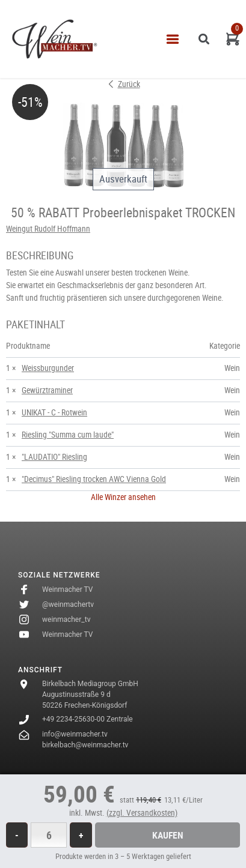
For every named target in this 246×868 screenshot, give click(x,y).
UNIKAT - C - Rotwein (54, 412)
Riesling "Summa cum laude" (68, 435)
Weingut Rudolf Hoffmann (48, 229)
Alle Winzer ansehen (123, 497)
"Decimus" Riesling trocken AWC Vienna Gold (94, 479)
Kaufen (168, 835)
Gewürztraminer (47, 390)
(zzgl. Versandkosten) (142, 813)
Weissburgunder (48, 368)
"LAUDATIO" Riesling (54, 457)
